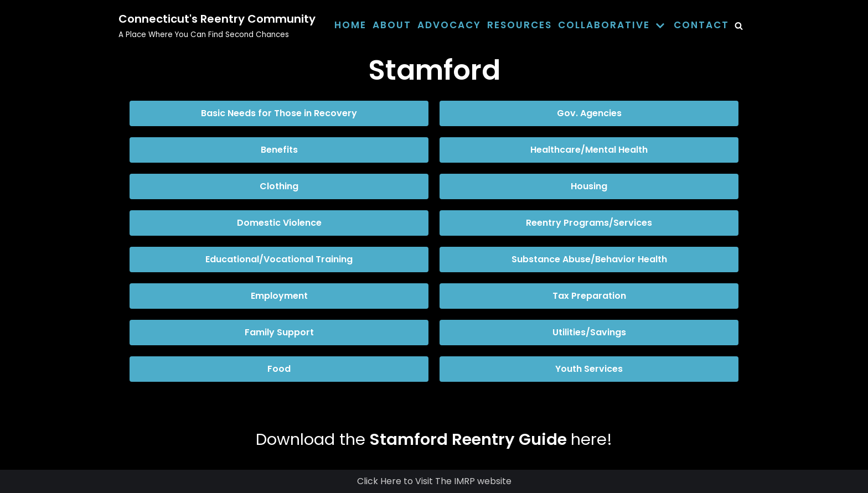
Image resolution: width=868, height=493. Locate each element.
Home (350, 25)
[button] (279, 113)
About (392, 25)
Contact (701, 25)
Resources (520, 25)
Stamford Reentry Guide (468, 439)
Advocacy (449, 25)
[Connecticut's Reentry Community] (217, 25)
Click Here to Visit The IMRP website (434, 481)
